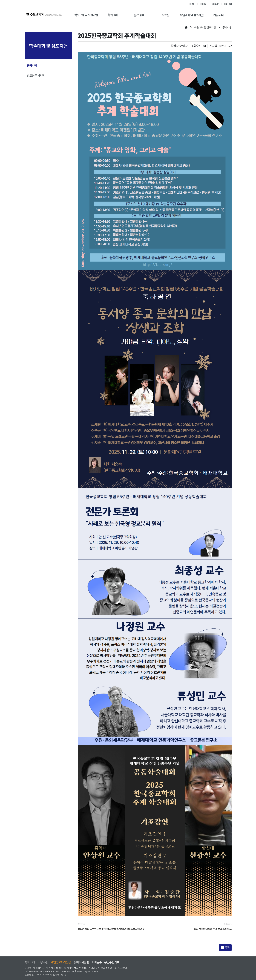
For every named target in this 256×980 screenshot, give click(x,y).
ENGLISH (228, 4)
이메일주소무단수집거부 (105, 962)
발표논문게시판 (36, 76)
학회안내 (113, 15)
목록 (225, 947)
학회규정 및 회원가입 (86, 15)
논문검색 (139, 15)
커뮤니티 (218, 15)
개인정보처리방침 (61, 962)
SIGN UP (215, 4)
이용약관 (43, 962)
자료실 (165, 15)
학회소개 (30, 962)
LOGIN (203, 4)
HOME (192, 4)
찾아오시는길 (81, 962)
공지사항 (32, 65)
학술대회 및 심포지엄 (192, 15)
